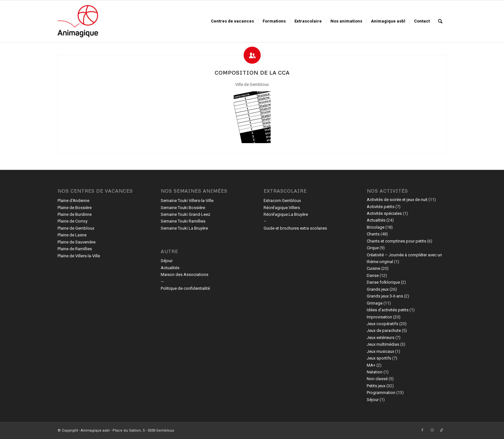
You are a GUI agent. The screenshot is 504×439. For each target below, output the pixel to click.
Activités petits (381, 207)
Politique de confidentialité (185, 288)
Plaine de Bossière (75, 208)
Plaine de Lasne (72, 235)
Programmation (381, 393)
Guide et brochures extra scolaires (295, 228)
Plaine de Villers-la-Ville (79, 256)
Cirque (373, 248)
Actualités (170, 268)
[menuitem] (232, 21)
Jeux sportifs (379, 358)
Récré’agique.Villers (282, 208)
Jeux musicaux (380, 351)
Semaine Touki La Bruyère (184, 228)
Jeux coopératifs (382, 324)
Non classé (377, 379)
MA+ (371, 365)
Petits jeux (376, 386)
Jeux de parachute (384, 330)
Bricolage (376, 227)
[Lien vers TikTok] (442, 430)
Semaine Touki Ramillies (183, 221)
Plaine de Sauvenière (76, 242)
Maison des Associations (184, 274)
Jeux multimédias (383, 344)
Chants (373, 234)
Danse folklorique (383, 282)
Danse (373, 275)
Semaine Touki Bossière (183, 208)
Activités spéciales (384, 213)
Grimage (375, 303)
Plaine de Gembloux (76, 228)
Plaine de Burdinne (75, 214)
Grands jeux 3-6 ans (385, 296)
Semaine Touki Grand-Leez (185, 214)
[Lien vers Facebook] (422, 430)
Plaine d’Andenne (73, 201)
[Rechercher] (440, 21)
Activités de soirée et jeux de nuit (397, 200)
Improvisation (379, 317)
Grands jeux (378, 289)
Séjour (167, 261)
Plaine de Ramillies (75, 249)
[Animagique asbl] (78, 21)
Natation (375, 372)
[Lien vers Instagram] (432, 430)
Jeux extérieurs (381, 338)
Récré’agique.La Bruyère (286, 214)
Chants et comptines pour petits (396, 241)
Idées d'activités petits (388, 310)
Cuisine (373, 268)
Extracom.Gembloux (282, 201)
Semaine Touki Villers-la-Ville (187, 201)
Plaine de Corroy (72, 221)
